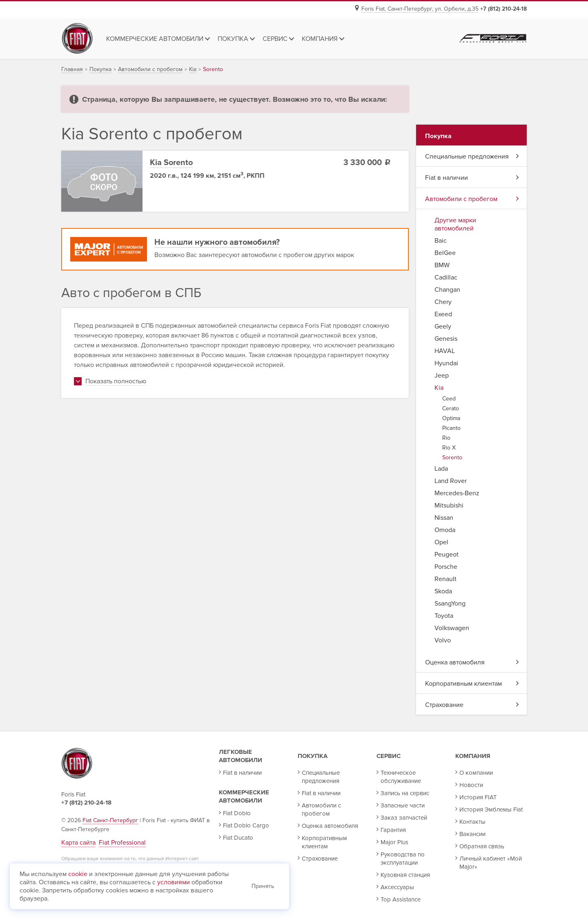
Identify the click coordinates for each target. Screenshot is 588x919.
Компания (473, 756)
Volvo (443, 640)
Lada (441, 469)
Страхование (472, 705)
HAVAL (445, 351)
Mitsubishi (449, 505)
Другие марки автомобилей (455, 224)
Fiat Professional (122, 843)
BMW (442, 265)
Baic (441, 241)
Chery (443, 302)
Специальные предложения (472, 157)
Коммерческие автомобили (244, 796)
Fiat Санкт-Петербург (110, 820)
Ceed (449, 399)
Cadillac (446, 277)
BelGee (445, 253)
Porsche (446, 567)
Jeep (442, 376)
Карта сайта (78, 843)
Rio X (449, 448)
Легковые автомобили (241, 756)
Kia (439, 388)
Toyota (444, 616)
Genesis (446, 339)
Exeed (443, 314)
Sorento (452, 457)
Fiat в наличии (472, 178)
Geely (443, 326)
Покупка (313, 756)
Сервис (389, 756)
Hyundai (446, 363)
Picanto (451, 428)
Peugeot (447, 555)
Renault (445, 579)
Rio (446, 438)
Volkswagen (452, 628)
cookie (78, 874)
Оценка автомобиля (472, 662)
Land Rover (451, 481)
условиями (174, 882)
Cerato (451, 408)
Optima (451, 418)
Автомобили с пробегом (472, 199)
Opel (441, 542)
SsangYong (450, 604)
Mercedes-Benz (457, 493)
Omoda (445, 530)
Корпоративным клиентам (472, 684)
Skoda (443, 591)
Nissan (444, 518)
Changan (447, 290)
